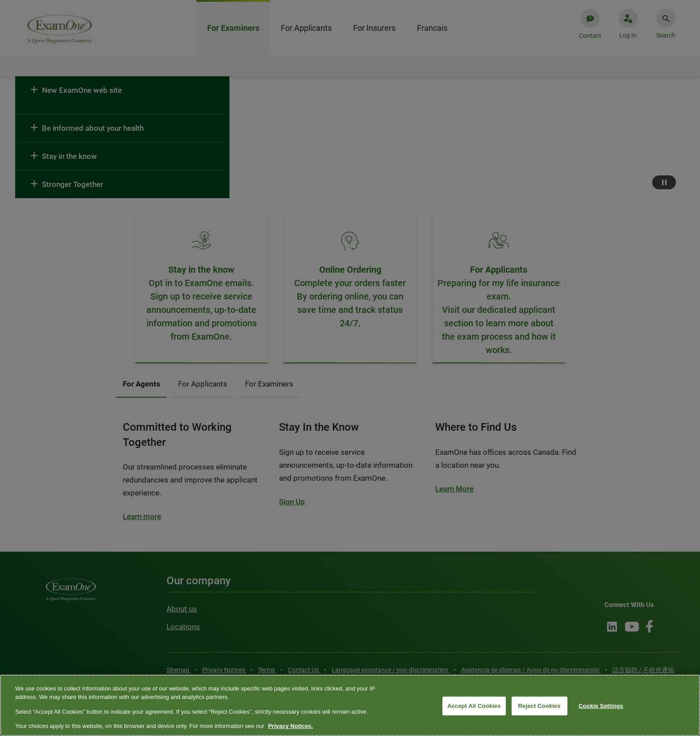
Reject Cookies (540, 706)
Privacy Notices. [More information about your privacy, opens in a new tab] (290, 726)
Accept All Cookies (474, 706)
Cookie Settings (601, 706)
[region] (350, 705)
